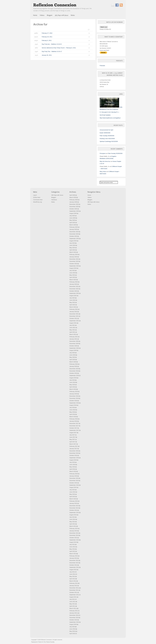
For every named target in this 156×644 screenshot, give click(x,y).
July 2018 (72, 407)
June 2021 (72, 328)
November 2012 (74, 563)
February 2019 (74, 391)
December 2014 (74, 506)
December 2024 (74, 232)
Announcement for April (106, 130)
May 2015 (72, 494)
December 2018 (74, 396)
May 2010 (72, 631)
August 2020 (73, 350)
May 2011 (72, 604)
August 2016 (73, 460)
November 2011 (74, 590)
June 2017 (72, 437)
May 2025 (72, 220)
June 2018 (72, 410)
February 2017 (74, 446)
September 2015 (74, 485)
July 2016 (72, 462)
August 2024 (73, 241)
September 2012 (74, 567)
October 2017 (73, 428)
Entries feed (37, 197)
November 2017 (74, 426)
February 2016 (74, 474)
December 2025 (74, 204)
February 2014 (74, 528)
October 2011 (73, 592)
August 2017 (73, 433)
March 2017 (73, 444)
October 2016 (73, 455)
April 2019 (72, 387)
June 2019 (72, 382)
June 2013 (72, 547)
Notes (53, 202)
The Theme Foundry (49, 642)
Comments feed (38, 200)
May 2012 (72, 576)
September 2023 (74, 266)
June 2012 (72, 574)
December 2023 (74, 259)
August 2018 (73, 405)
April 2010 (72, 634)
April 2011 (72, 606)
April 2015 (72, 497)
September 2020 (74, 348)
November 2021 (74, 316)
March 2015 (73, 499)
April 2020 (72, 360)
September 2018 (74, 403)
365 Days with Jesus (57, 195)
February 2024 (74, 254)
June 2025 (72, 218)
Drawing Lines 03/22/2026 (107, 139)
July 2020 (72, 353)
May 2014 (72, 522)
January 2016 (73, 476)
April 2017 (72, 442)
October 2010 (73, 620)
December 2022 (74, 286)
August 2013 (73, 542)
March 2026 (73, 197)
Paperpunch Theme (36, 642)
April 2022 (72, 305)
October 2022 (73, 291)
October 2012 (73, 565)
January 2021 (73, 339)
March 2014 (73, 526)
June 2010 (72, 629)
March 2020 (73, 362)
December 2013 (74, 533)
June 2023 (72, 273)
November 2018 (74, 398)
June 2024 (72, 245)
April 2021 (72, 332)
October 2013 (73, 538)
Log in (35, 195)
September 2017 (74, 430)
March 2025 (73, 225)
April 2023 (72, 277)
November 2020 (74, 344)
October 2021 (73, 318)
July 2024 (72, 243)
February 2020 (74, 364)
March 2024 (73, 252)
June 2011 (72, 602)
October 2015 (73, 483)
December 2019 (74, 369)
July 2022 (72, 298)
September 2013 (74, 540)
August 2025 (73, 213)
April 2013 (72, 551)
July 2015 (72, 490)
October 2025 (73, 209)
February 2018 (74, 419)
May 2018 (72, 412)
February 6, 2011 (61, 41)
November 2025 (74, 207)
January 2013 (73, 558)
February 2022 (74, 309)
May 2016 (72, 467)
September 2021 (74, 321)
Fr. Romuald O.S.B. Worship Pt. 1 (109, 112)
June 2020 (72, 355)
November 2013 (74, 535)
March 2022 (73, 307)
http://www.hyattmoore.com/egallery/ (110, 118)
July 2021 (72, 325)
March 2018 (73, 417)
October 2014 (73, 510)
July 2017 (72, 435)
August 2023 (73, 268)
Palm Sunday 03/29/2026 (107, 136)
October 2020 (73, 346)
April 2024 (72, 250)
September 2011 (74, 595)
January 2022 (73, 312)
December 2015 (74, 478)
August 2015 (73, 487)
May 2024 (72, 248)
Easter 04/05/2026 (105, 133)
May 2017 (72, 439)
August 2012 (73, 570)
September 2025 (74, 211)
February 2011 (74, 611)
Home (89, 195)
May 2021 (72, 330)
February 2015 (74, 501)
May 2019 (72, 385)
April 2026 (72, 195)
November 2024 (74, 234)
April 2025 (72, 223)
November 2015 (74, 481)
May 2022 (72, 302)
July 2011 (72, 599)
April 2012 (72, 579)
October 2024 (73, 236)
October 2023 (73, 264)
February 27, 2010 (61, 33)
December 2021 (74, 314)
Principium (103, 153)
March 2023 (73, 280)
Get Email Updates (105, 115)
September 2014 (74, 513)
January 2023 (73, 284)
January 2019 (73, 394)
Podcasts (102, 66)
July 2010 (72, 627)
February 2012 (74, 583)
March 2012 (73, 581)
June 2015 (72, 492)
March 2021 (73, 334)
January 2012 (73, 586)
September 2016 (74, 458)
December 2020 (74, 341)
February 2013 (74, 556)
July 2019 (72, 380)
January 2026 (73, 202)
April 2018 (72, 414)
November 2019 (74, 371)
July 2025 (72, 216)
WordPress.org (38, 202)
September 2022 (74, 293)
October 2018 (73, 401)
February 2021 (74, 337)
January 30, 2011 (61, 55)
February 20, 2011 (61, 37)
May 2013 (72, 549)
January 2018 (73, 421)
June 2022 (72, 300)
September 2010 (74, 622)
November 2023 (74, 261)
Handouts (54, 200)
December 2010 (74, 615)
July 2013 (72, 544)
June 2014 (72, 519)
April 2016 (72, 469)
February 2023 (74, 282)
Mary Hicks (103, 171)
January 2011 (73, 613)
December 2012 (74, 560)
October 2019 (73, 373)
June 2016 (72, 465)
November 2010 (74, 618)
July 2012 (72, 572)
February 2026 (74, 200)
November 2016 (74, 453)
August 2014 (73, 515)
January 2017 (73, 449)
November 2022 (74, 289)
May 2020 (72, 357)
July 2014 (72, 517)
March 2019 (73, 389)
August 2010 (73, 624)
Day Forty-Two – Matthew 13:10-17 (61, 52)
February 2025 (74, 227)
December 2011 (74, 588)
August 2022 (73, 296)
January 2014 (73, 531)
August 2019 (73, 378)
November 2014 (74, 508)
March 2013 (73, 554)
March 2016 (73, 471)
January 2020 (73, 366)
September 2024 (74, 239)
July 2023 (72, 270)
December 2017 (74, 423)
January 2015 (73, 503)
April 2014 (72, 524)
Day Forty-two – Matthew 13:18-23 (61, 44)
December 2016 (74, 451)
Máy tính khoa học (105, 161)
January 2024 (73, 257)
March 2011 (73, 608)
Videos (90, 197)
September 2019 (74, 376)
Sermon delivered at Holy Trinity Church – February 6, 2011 (61, 48)
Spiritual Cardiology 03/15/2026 (109, 141)
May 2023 (72, 275)
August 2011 (73, 597)
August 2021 (73, 323)
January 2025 (73, 229)
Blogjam (54, 197)
